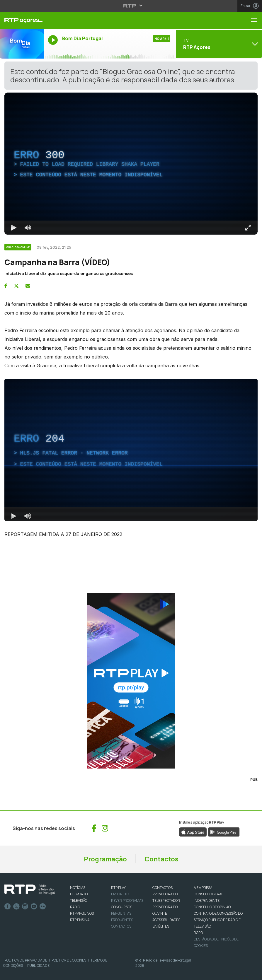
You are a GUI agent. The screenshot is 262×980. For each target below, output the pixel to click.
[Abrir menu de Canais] (218, 44)
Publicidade (38, 966)
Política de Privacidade (26, 960)
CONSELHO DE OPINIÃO (212, 907)
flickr (43, 906)
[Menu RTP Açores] (256, 21)
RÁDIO (75, 907)
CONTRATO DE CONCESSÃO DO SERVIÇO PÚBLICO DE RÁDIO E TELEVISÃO (218, 920)
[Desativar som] (28, 228)
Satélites (161, 926)
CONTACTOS (163, 888)
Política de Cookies (69, 960)
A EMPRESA (203, 888)
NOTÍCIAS (78, 888)
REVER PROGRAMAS (127, 900)
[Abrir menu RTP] (131, 6)
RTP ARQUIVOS (82, 913)
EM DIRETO (120, 894)
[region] (131, 164)
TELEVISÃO (79, 900)
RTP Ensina (80, 920)
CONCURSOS (122, 907)
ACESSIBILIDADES (166, 920)
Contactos (161, 859)
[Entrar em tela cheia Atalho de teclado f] (248, 228)
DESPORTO (79, 894)
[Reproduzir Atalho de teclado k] (14, 228)
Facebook (8, 906)
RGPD (198, 933)
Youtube (34, 906)
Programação (105, 859)
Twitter (16, 906)
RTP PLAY (118, 888)
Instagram (25, 906)
